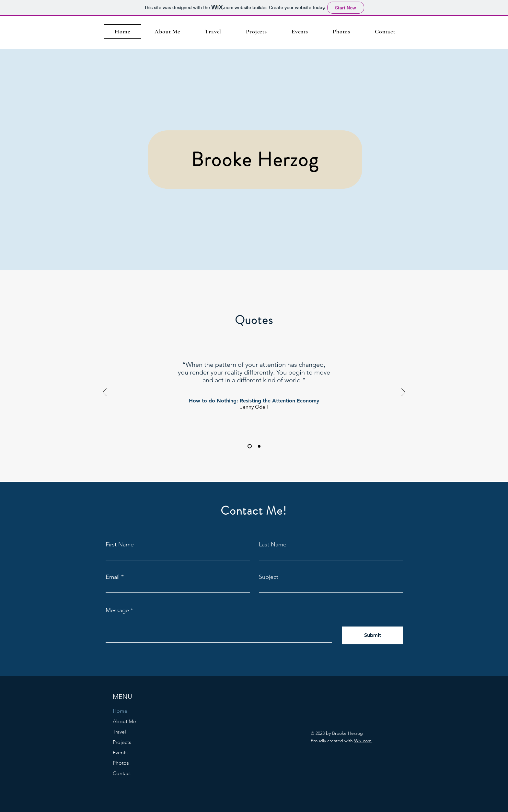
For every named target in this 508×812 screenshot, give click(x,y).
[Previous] (105, 393)
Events (120, 752)
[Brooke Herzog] (255, 160)
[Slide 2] (259, 446)
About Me (124, 721)
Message (117, 610)
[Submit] (372, 635)
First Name (120, 544)
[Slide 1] (250, 446)
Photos (121, 763)
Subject (269, 577)
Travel (119, 732)
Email (113, 577)
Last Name (273, 544)
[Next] (403, 393)
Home (120, 711)
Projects (122, 742)
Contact (122, 773)
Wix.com (363, 741)
